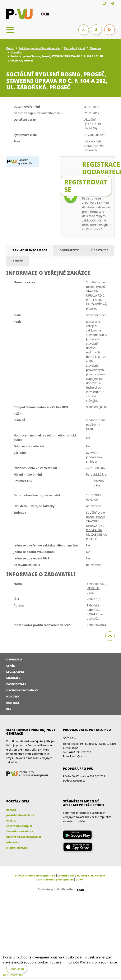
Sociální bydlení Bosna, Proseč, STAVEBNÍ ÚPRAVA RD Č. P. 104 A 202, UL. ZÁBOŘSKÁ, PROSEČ (97, 526)
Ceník (11, 666)
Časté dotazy (16, 684)
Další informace (13, 975)
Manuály (13, 678)
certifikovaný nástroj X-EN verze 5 (81, 875)
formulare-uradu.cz (20, 831)
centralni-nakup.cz (19, 826)
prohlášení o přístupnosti (55, 879)
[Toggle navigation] (10, 30)
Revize (18, 261)
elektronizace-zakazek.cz (24, 837)
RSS (9, 709)
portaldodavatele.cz (20, 815)
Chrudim (95, 48)
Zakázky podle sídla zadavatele (39, 48)
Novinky (13, 696)
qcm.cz (11, 810)
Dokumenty (69, 250)
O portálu (14, 659)
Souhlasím (17, 969)
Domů (10, 48)
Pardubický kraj (75, 48)
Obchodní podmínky (22, 690)
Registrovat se (86, 186)
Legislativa (15, 672)
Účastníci (100, 250)
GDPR (79, 879)
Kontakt (13, 703)
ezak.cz (11, 820)
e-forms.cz (13, 842)
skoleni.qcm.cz (17, 848)
